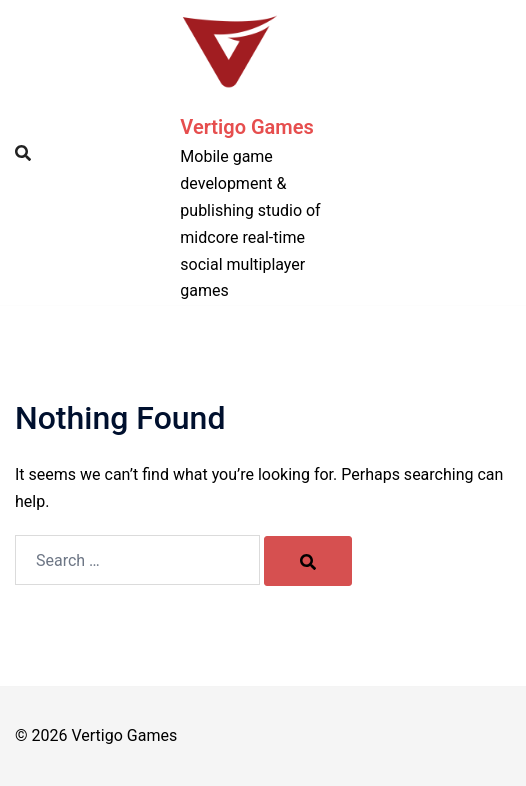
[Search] (308, 561)
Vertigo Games (246, 127)
